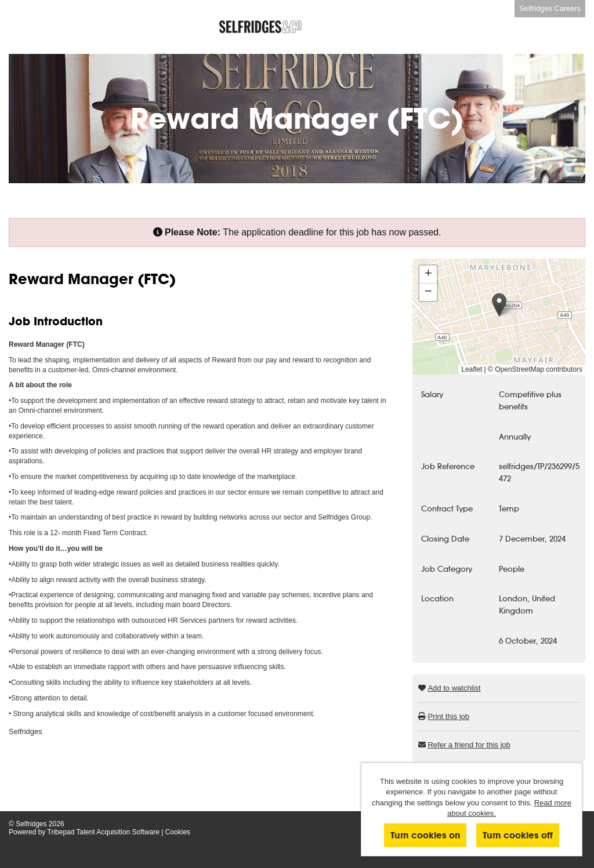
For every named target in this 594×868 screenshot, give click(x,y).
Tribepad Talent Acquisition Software (104, 832)
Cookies (178, 832)
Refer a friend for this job (469, 745)
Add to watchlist (454, 688)
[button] (499, 305)
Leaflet (472, 369)
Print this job (448, 716)
